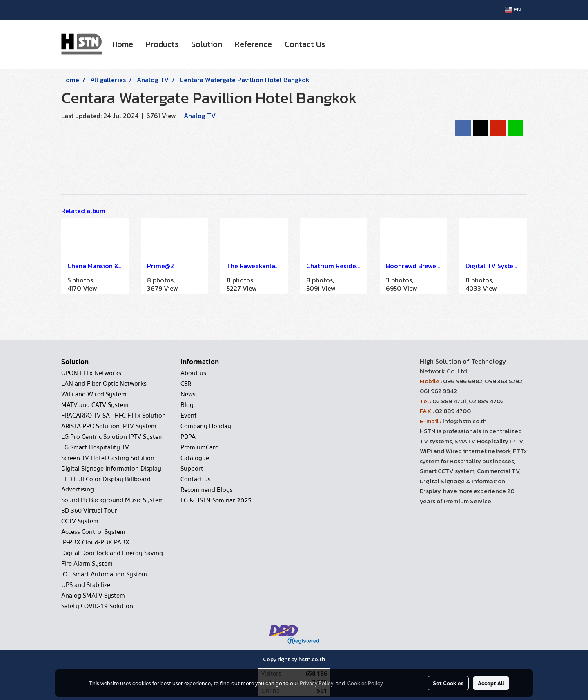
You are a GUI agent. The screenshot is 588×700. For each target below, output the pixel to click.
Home (123, 44)
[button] (339, 44)
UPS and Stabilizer (87, 585)
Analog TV (200, 116)
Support (192, 469)
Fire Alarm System (87, 564)
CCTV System (80, 521)
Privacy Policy (316, 683)
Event (189, 416)
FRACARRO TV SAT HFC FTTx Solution (114, 416)
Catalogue (195, 458)
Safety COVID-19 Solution (97, 606)
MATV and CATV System (95, 405)
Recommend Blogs (207, 490)
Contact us (196, 479)
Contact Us (305, 44)
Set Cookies (448, 683)
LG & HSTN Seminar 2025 (216, 500)
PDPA (188, 437)
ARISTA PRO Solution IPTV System (109, 426)
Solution (207, 44)
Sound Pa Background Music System (112, 500)
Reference (253, 44)
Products (162, 44)
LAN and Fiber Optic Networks (104, 384)
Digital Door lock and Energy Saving (112, 553)
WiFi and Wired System (94, 394)
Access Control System (93, 532)
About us (193, 373)
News (188, 394)
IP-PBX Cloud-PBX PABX (95, 542)
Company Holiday (206, 426)
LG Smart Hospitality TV (95, 447)
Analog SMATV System (93, 596)
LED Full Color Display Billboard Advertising (106, 484)
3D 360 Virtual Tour (89, 511)
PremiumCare (199, 447)
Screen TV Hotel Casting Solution (108, 458)
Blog (187, 405)
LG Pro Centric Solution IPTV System (112, 437)
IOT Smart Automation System (104, 574)
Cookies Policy (365, 683)
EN (513, 10)
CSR (186, 384)
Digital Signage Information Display (111, 469)
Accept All (491, 683)
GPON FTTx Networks (91, 373)
